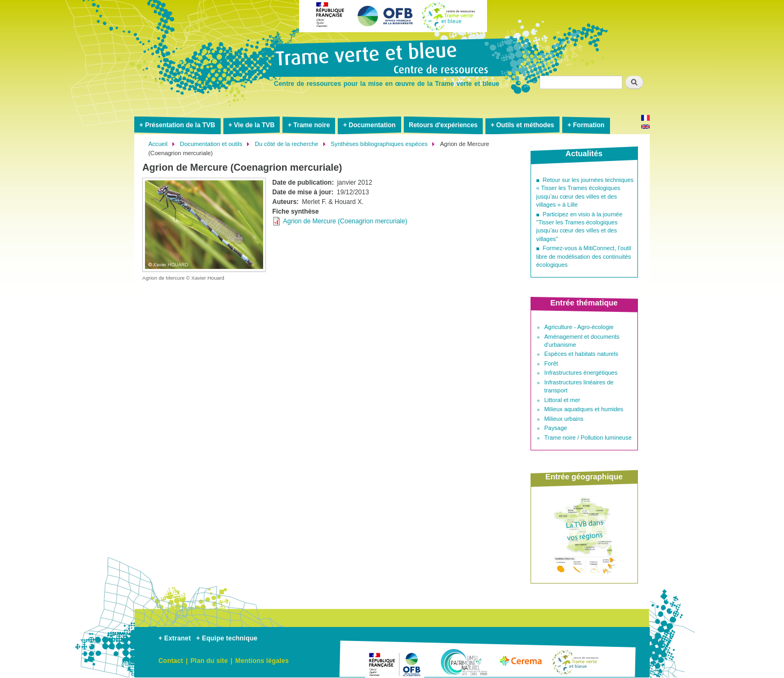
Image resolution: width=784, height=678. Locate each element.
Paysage (556, 428)
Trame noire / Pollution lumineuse (588, 438)
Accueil (158, 144)
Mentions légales (262, 661)
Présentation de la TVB (180, 125)
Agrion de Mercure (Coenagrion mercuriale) (345, 221)
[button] (204, 224)
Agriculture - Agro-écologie (579, 327)
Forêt (551, 363)
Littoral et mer (562, 400)
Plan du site (209, 661)
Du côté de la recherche (286, 144)
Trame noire (311, 125)
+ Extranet (175, 638)
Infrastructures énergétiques (581, 373)
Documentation (372, 125)
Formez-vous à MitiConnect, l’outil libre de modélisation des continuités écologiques (584, 256)
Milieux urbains (564, 419)
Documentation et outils (211, 144)
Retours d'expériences (443, 125)
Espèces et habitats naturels (582, 354)
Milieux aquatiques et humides (584, 409)
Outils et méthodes (525, 125)
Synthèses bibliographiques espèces (379, 144)
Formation (589, 125)
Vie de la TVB (255, 125)
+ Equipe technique (227, 638)
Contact (171, 661)
